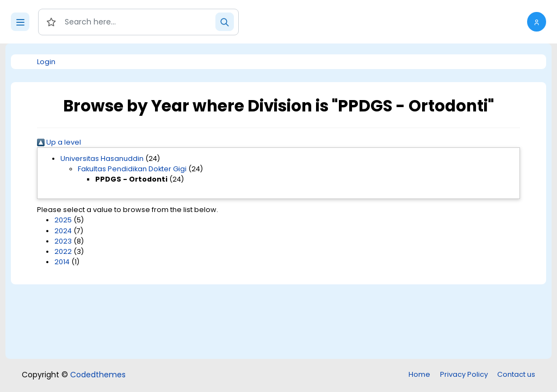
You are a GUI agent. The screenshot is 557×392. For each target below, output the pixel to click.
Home (419, 374)
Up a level (59, 142)
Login (46, 62)
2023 (63, 241)
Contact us (516, 374)
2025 (63, 220)
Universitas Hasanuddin (102, 158)
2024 (63, 231)
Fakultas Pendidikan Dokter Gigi (132, 169)
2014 (62, 262)
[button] (537, 22)
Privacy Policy (464, 374)
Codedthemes (98, 375)
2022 (63, 251)
